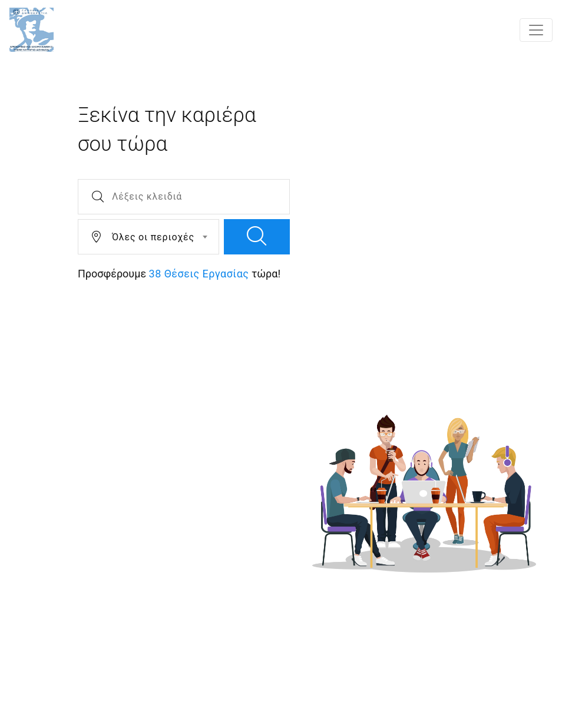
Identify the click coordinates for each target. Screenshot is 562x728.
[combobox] (148, 237)
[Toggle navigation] (536, 30)
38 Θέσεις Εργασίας (199, 274)
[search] (257, 237)
